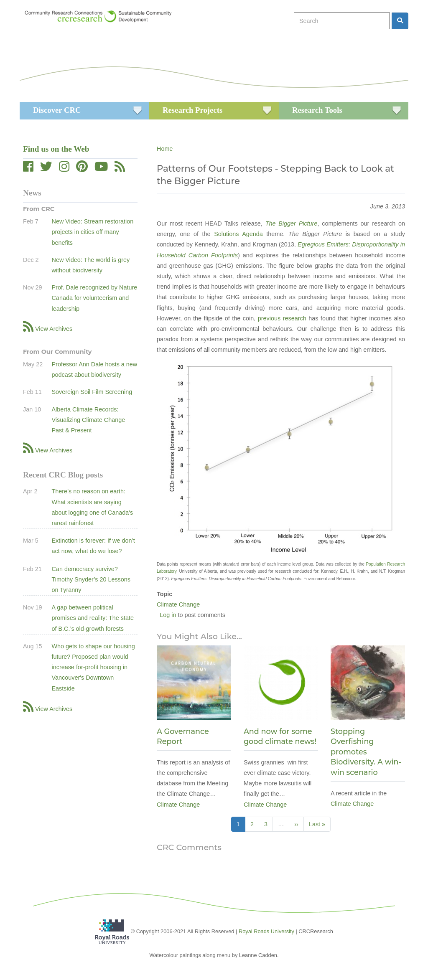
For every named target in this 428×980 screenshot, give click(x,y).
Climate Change (178, 604)
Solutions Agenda (238, 234)
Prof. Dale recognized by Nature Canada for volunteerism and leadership (94, 298)
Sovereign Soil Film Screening (92, 392)
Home (165, 149)
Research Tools (317, 110)
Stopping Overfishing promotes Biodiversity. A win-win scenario (366, 752)
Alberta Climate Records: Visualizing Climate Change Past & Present (88, 420)
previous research (282, 318)
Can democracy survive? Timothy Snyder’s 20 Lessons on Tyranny (91, 579)
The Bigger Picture (292, 223)
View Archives (54, 329)
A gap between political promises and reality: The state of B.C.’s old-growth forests (93, 618)
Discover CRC (57, 110)
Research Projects (192, 110)
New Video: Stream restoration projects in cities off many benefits (92, 232)
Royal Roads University (266, 931)
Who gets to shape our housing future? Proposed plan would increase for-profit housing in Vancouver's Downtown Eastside (93, 667)
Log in (168, 615)
